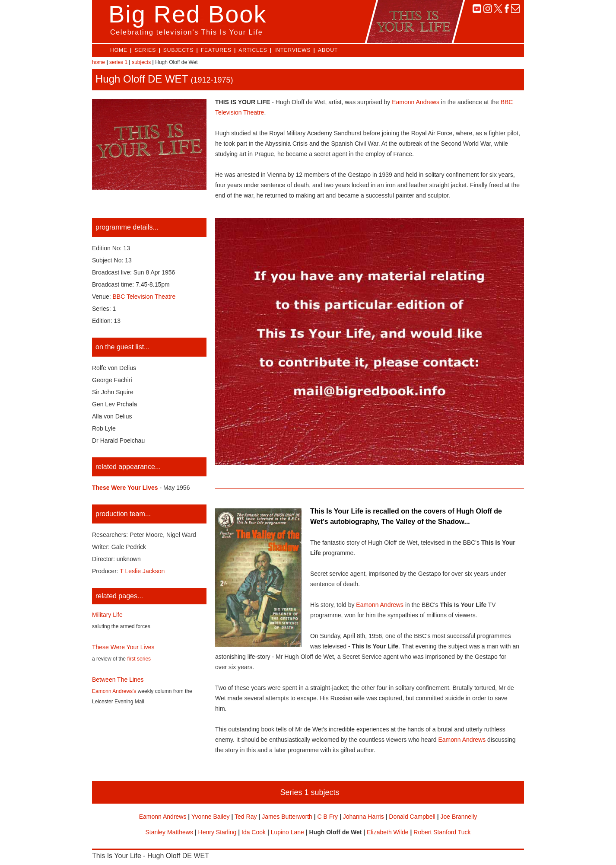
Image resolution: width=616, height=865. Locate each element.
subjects (141, 62)
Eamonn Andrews (416, 102)
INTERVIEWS (292, 50)
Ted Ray (246, 817)
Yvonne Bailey (211, 817)
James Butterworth (287, 817)
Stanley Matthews (169, 832)
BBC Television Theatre (144, 297)
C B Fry (328, 817)
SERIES (145, 50)
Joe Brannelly (459, 817)
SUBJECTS (179, 50)
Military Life (107, 615)
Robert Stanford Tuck (442, 832)
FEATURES (216, 50)
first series (139, 659)
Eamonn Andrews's (114, 691)
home (98, 62)
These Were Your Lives (123, 647)
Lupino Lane (287, 832)
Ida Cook (254, 832)
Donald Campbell (412, 817)
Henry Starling (218, 832)
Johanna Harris (364, 817)
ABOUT (328, 50)
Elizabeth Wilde (388, 832)
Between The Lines (118, 680)
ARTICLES (253, 50)
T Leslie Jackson (142, 571)
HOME (119, 50)
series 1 (118, 62)
